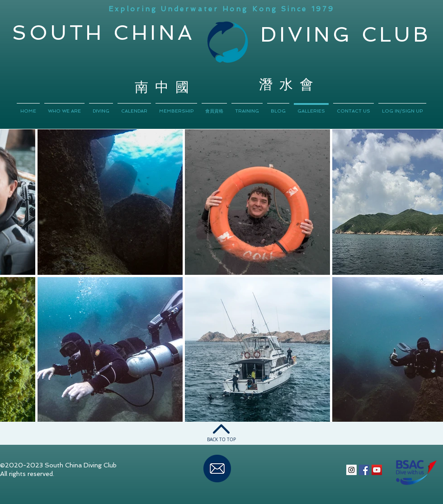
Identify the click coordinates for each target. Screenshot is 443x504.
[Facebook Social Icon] (364, 470)
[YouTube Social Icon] (377, 470)
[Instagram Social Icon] (351, 470)
